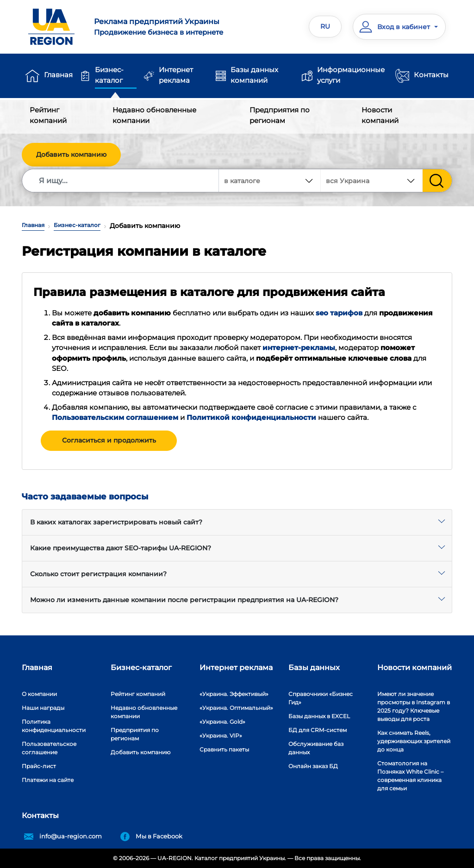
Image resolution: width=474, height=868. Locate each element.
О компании (39, 694)
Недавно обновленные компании (154, 115)
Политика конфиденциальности (54, 726)
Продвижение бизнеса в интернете (162, 26)
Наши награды (43, 708)
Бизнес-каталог (109, 75)
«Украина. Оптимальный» (236, 708)
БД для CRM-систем (318, 730)
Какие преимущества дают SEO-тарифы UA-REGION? (121, 548)
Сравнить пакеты (224, 749)
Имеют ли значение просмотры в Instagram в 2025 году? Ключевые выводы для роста (414, 706)
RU (325, 26)
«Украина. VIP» (221, 736)
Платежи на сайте (48, 780)
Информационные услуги (351, 75)
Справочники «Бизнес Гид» (321, 698)
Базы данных (314, 668)
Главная (58, 75)
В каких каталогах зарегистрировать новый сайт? (116, 522)
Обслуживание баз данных (316, 748)
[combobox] (372, 181)
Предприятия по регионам (280, 115)
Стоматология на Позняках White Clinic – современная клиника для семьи (410, 776)
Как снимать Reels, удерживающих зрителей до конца (414, 741)
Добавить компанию (71, 154)
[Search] (121, 181)
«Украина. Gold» (222, 722)
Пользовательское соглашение (49, 748)
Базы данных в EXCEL (319, 716)
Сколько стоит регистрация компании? (98, 574)
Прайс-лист (39, 766)
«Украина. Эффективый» (234, 694)
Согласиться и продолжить (109, 440)
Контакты (431, 75)
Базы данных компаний (254, 75)
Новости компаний (380, 115)
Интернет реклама (176, 75)
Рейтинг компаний (48, 115)
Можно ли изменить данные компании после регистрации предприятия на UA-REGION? (184, 600)
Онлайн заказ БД (313, 766)
